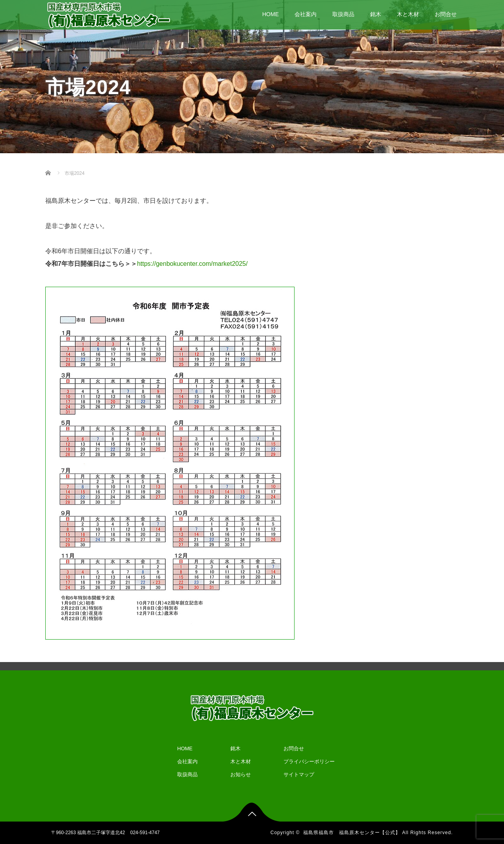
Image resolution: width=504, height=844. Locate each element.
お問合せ (446, 14)
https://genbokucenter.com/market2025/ (192, 264)
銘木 (376, 14)
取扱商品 (343, 14)
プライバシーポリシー (309, 761)
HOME (271, 14)
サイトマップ (299, 774)
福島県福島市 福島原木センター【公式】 (352, 833)
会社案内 (306, 14)
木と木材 (408, 14)
